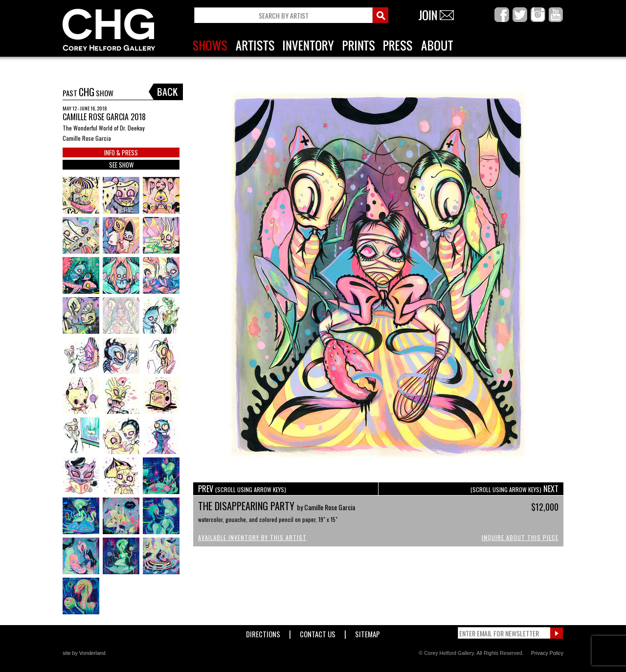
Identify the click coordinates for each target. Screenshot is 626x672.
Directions (263, 632)
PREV (242, 489)
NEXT (514, 489)
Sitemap (368, 632)
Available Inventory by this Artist (252, 537)
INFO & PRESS (121, 152)
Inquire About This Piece (520, 537)
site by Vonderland (84, 653)
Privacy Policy (547, 653)
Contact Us (318, 632)
